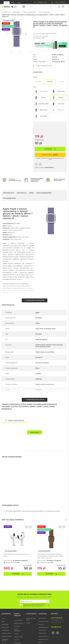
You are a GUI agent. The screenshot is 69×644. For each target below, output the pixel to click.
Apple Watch (20, 12)
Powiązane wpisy (10, 198)
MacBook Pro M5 (43, 640)
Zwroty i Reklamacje (17, 631)
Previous (62, 519)
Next (66, 519)
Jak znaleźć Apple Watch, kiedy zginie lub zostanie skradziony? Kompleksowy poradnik (33, 510)
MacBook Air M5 (43, 637)
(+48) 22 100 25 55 (60, 2)
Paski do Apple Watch (55, 12)
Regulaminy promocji (5, 641)
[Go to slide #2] (20, 53)
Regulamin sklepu (7, 637)
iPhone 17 (41, 625)
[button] (59, 6)
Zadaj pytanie (35, 431)
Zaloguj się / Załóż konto (31, 620)
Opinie (31, 193)
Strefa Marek (5, 631)
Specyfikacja (22, 193)
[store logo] (9, 7)
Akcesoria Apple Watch (36, 12)
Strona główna (7, 12)
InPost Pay (17, 627)
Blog (3, 622)
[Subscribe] (47, 602)
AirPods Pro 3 (42, 631)
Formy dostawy (18, 621)
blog (19, 3)
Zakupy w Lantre (6, 634)
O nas (3, 619)
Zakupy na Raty (18, 638)
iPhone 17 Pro (42, 619)
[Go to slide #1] (11, 53)
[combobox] (40, 6)
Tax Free (16, 641)
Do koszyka (16, 575)
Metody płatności (19, 624)
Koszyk (28, 624)
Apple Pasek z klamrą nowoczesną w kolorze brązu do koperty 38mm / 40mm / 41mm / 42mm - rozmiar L (51, 555)
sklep (7, 3)
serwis (13, 3)
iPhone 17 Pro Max (44, 622)
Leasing (16, 635)
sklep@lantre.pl (42, 2)
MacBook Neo (42, 634)
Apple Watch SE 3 (43, 628)
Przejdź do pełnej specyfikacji (45, 66)
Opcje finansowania (44, 193)
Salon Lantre (5, 625)
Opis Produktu (9, 193)
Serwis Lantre (5, 628)
